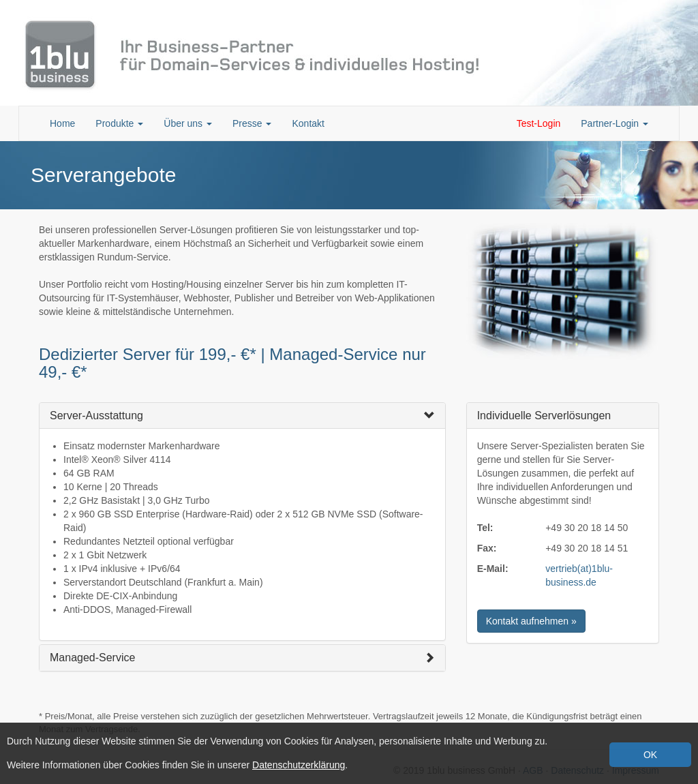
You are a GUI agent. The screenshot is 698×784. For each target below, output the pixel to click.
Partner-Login (614, 123)
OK (650, 755)
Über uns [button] (188, 123)
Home (62, 123)
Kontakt (308, 123)
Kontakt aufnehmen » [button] (531, 621)
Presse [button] (252, 123)
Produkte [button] (119, 123)
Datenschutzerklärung (299, 765)
